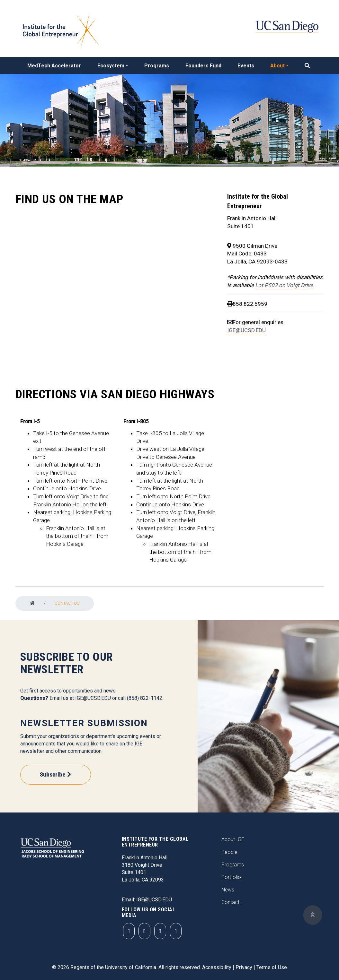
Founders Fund (203, 66)
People (229, 852)
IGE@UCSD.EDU (246, 330)
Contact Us (67, 603)
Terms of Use (272, 967)
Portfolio (231, 877)
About (277, 66)
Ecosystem (111, 66)
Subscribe (53, 774)
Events (246, 66)
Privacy (244, 967)
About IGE (233, 839)
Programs (157, 66)
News (228, 890)
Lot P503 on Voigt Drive (284, 285)
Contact (230, 902)
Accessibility (217, 967)
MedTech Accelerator (54, 66)
